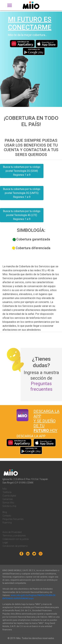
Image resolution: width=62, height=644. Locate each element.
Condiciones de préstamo (15, 546)
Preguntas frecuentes (41, 386)
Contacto (7, 516)
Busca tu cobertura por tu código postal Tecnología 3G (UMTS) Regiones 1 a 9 (22, 193)
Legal (5, 543)
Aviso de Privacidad (12, 532)
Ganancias (8, 499)
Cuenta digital (9, 496)
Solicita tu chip (9, 506)
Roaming (7, 523)
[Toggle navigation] (10, 5)
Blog (5, 512)
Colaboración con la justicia (16, 539)
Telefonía (7, 492)
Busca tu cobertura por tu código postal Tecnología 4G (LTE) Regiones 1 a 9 (22, 215)
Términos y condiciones (14, 536)
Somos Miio (8, 503)
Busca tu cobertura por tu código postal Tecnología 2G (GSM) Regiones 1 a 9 (22, 171)
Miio (5, 489)
